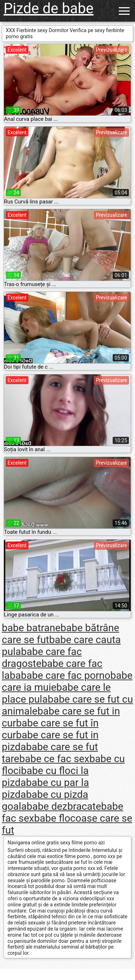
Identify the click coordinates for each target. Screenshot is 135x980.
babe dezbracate (64, 806)
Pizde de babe (49, 8)
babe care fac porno (66, 675)
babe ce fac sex (54, 759)
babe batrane (31, 628)
